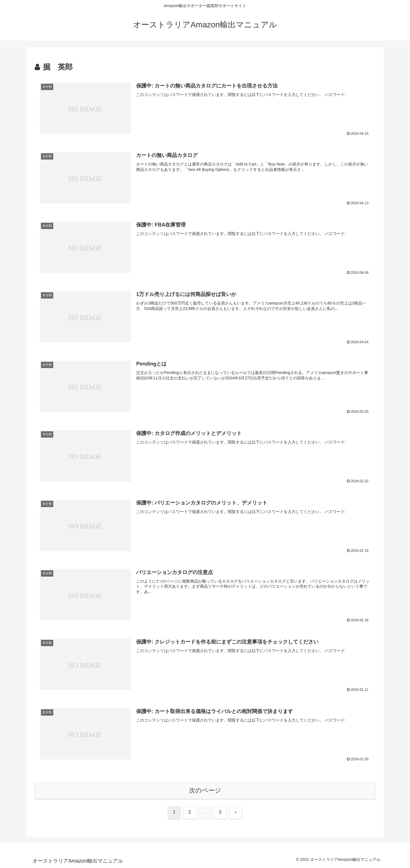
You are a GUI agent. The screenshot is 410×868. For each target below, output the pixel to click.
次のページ (205, 791)
